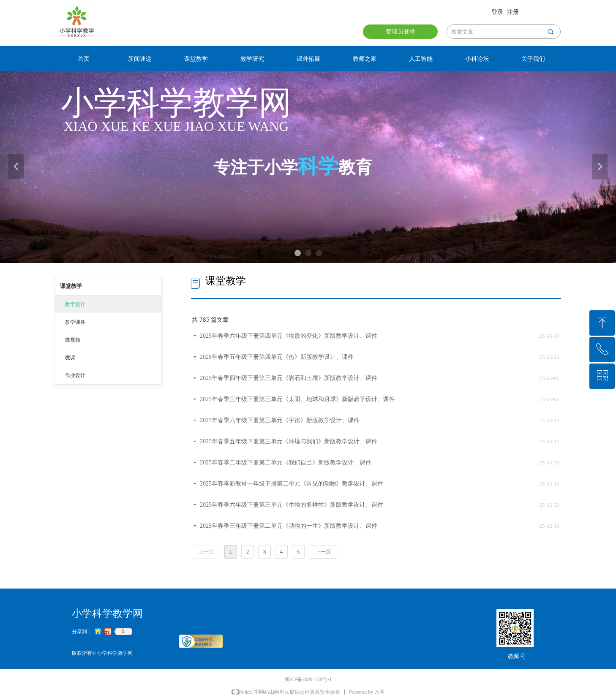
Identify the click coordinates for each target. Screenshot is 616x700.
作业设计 (75, 375)
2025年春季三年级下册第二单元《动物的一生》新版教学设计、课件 (289, 526)
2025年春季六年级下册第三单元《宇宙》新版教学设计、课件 (280, 420)
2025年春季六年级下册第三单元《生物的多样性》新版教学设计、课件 (292, 505)
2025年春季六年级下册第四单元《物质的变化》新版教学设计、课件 (289, 336)
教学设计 (75, 304)
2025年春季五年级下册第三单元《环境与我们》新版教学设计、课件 (289, 441)
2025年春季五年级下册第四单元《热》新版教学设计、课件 (277, 357)
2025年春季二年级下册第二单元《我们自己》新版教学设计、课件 (286, 463)
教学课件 (75, 322)
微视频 (73, 340)
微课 (70, 358)
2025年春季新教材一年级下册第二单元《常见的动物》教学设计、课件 (292, 484)
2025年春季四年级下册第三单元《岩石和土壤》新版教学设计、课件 (289, 378)
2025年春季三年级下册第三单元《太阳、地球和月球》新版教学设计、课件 (297, 399)
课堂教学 (71, 286)
